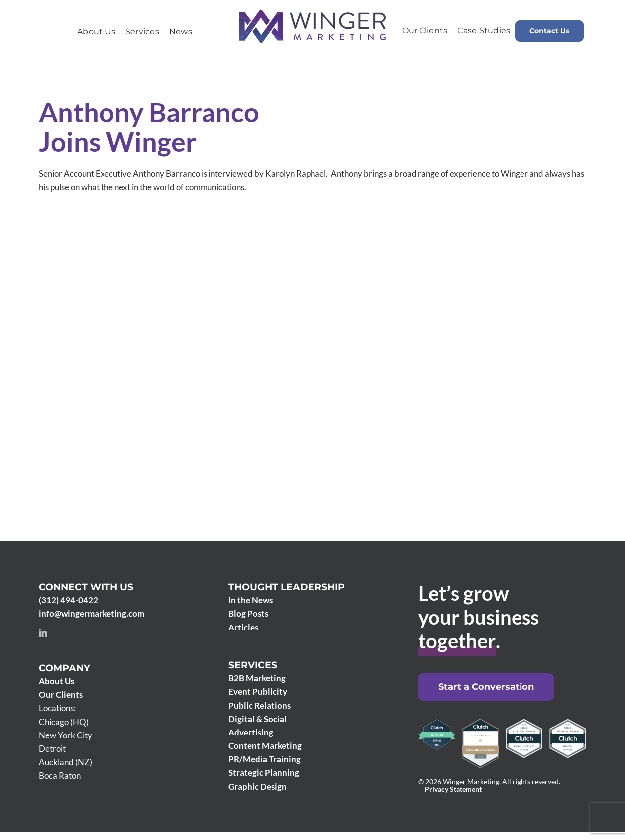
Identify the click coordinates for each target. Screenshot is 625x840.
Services (253, 665)
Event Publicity (258, 691)
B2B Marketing (257, 678)
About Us (56, 681)
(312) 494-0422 (68, 600)
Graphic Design (258, 787)
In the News (251, 600)
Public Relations (260, 705)
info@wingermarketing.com (92, 613)
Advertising (251, 732)
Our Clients (61, 694)
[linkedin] (43, 633)
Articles (243, 627)
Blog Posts (248, 613)
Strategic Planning (264, 773)
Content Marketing (265, 746)
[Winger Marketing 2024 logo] (312, 14)
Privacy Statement (453, 789)
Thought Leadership (287, 587)
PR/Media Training (264, 759)
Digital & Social (258, 719)
